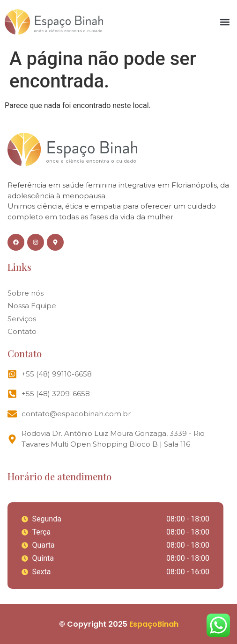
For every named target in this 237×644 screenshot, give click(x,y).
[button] (225, 22)
